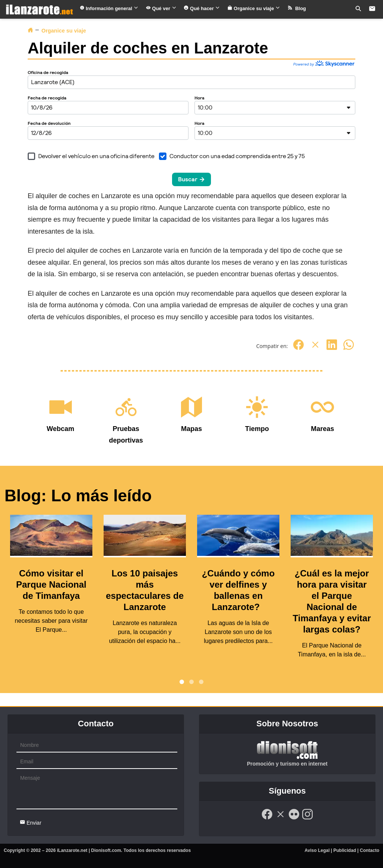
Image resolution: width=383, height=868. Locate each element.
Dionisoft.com (106, 850)
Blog (297, 8)
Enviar (31, 823)
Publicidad (345, 850)
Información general (109, 8)
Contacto (370, 850)
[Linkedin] (332, 349)
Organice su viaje (254, 8)
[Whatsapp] (349, 349)
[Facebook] (298, 349)
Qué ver (161, 8)
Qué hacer (202, 8)
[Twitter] (315, 349)
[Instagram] (307, 818)
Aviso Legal (317, 850)
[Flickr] (294, 818)
